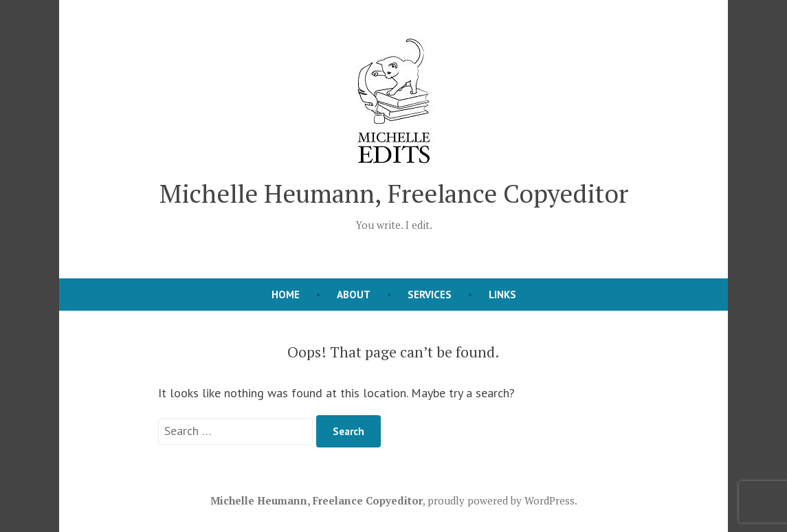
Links (502, 295)
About (354, 295)
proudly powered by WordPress (501, 500)
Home (286, 295)
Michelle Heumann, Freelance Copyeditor (394, 193)
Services (430, 295)
